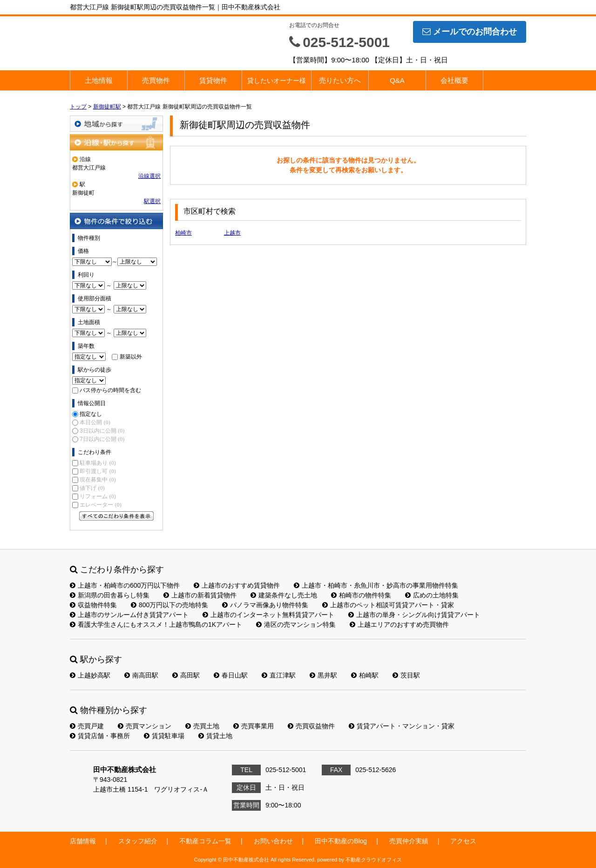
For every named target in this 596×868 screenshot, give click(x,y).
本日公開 (95, 422)
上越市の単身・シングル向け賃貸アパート (414, 615)
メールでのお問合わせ (470, 32)
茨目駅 (406, 675)
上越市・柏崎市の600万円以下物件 (125, 585)
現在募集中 (98, 480)
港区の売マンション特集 (296, 624)
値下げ (92, 488)
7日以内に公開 (102, 439)
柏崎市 (183, 233)
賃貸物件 (213, 80)
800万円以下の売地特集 (169, 605)
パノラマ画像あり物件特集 (265, 605)
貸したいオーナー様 (277, 81)
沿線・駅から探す (116, 142)
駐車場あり (98, 463)
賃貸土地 (215, 736)
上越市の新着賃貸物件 (200, 595)
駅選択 (152, 201)
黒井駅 (323, 675)
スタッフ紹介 (138, 841)
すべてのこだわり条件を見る (116, 516)
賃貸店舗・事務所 (100, 736)
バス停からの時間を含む (110, 390)
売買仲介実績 (409, 841)
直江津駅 (279, 675)
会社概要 (454, 80)
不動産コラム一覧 (205, 841)
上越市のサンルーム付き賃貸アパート (129, 615)
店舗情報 (83, 841)
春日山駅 (231, 675)
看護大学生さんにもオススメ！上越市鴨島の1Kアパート (156, 624)
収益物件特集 (93, 605)
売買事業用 (254, 726)
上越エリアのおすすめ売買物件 (399, 624)
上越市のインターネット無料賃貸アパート (268, 615)
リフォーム (98, 496)
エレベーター (100, 505)
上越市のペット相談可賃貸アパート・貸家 (388, 605)
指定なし (91, 414)
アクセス (463, 841)
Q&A (397, 80)
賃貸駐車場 (164, 736)
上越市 (232, 233)
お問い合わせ (273, 841)
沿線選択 (149, 176)
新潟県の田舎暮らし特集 (110, 595)
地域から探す (116, 124)
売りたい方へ (340, 80)
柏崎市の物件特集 (361, 595)
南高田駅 (141, 675)
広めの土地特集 (432, 595)
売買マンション (145, 726)
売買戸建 (87, 726)
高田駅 (186, 675)
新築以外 (131, 357)
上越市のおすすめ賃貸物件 (237, 585)
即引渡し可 (98, 471)
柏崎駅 (365, 675)
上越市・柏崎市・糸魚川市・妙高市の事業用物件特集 (376, 585)
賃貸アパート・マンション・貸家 (402, 726)
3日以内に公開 (102, 431)
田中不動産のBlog (341, 841)
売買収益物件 (311, 726)
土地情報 (99, 80)
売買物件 (156, 80)
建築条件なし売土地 (284, 595)
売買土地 (202, 726)
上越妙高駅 (90, 675)
